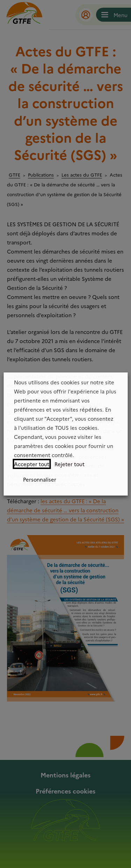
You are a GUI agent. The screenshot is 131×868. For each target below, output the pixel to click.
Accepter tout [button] (32, 464)
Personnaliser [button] (40, 479)
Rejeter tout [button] (70, 464)
